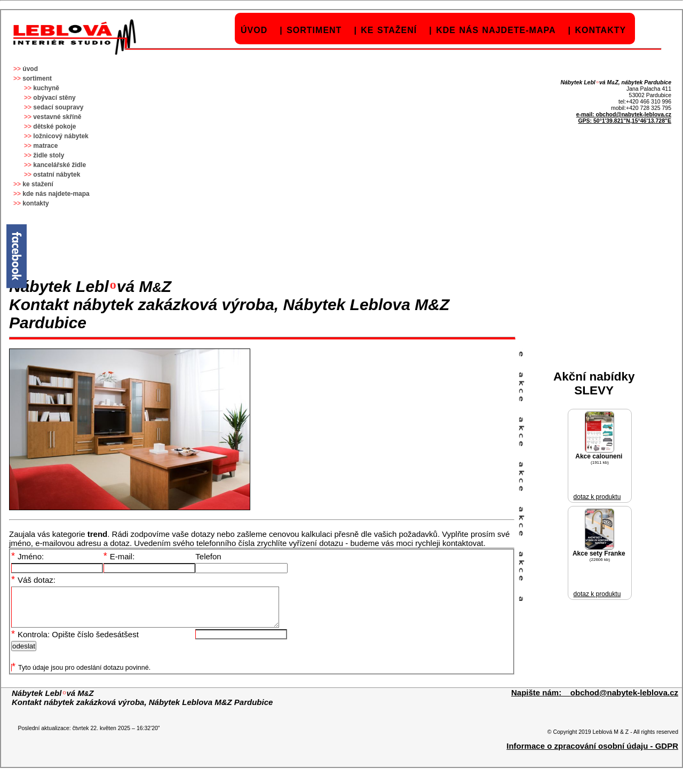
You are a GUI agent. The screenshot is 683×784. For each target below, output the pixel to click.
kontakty (600, 30)
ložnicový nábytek (61, 136)
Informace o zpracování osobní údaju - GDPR (592, 754)
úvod (254, 30)
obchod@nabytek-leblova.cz (633, 114)
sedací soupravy (58, 107)
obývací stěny (54, 98)
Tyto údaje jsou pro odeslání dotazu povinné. (81, 676)
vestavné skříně (57, 117)
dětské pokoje (54, 126)
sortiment (314, 30)
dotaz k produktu (597, 497)
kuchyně (46, 88)
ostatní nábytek (57, 175)
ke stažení (389, 30)
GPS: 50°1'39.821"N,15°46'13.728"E (625, 121)
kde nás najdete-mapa (496, 30)
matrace (45, 146)
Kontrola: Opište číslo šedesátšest (75, 642)
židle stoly (49, 155)
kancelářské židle (59, 165)
